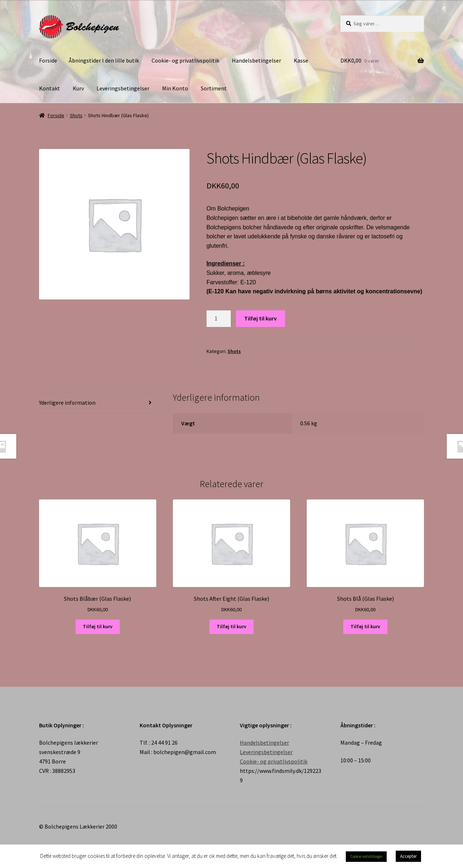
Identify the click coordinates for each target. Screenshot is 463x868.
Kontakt (50, 88)
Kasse (301, 60)
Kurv (78, 88)
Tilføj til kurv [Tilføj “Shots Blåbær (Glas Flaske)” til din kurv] (98, 626)
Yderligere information (67, 403)
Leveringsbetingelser (123, 88)
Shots (76, 115)
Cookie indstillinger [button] (366, 856)
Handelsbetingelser (256, 60)
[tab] (98, 403)
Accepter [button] (408, 856)
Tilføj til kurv (260, 318)
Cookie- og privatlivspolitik (185, 60)
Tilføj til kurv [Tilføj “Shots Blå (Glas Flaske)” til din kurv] (365, 626)
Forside (48, 60)
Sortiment (214, 88)
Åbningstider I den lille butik (104, 60)
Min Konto (175, 88)
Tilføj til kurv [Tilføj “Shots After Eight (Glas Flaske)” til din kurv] (231, 626)
